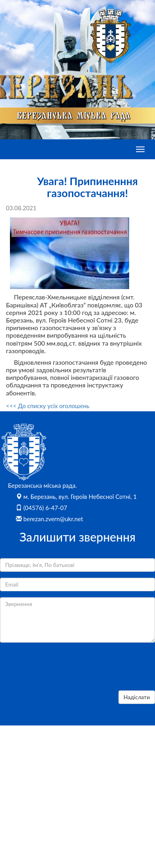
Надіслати (137, 697)
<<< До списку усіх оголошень (48, 406)
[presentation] (60, 669)
